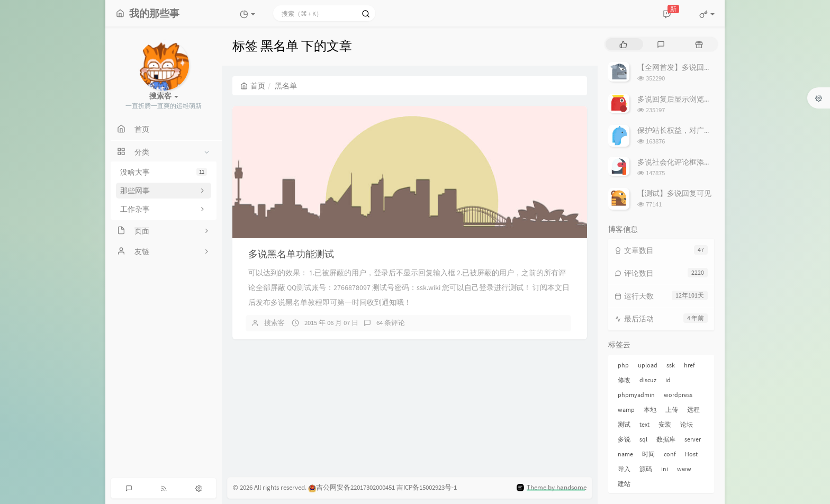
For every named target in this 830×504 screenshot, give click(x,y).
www (684, 469)
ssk (671, 365)
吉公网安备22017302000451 (351, 487)
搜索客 (274, 323)
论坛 (687, 424)
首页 (253, 86)
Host (691, 454)
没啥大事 (164, 172)
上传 (672, 409)
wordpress (678, 395)
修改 (624, 380)
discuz (648, 380)
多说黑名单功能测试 (291, 254)
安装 (665, 424)
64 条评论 (391, 323)
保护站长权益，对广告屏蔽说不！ (693, 130)
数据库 (666, 439)
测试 (624, 424)
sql (643, 439)
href (689, 365)
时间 (648, 454)
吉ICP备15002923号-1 (427, 487)
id (668, 380)
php (623, 365)
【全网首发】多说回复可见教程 (689, 67)
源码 (646, 469)
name (625, 454)
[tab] (623, 44)
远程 (693, 409)
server (693, 439)
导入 (624, 469)
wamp (626, 409)
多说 (624, 439)
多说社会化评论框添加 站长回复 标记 (698, 162)
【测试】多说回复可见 (674, 193)
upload (648, 365)
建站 (624, 484)
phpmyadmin (636, 395)
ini (665, 469)
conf (670, 454)
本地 (650, 409)
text (644, 424)
